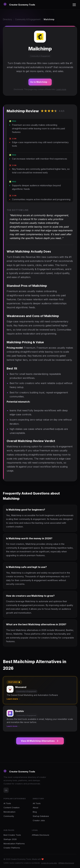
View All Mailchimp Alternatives (40, 741)
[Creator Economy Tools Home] (19, 5)
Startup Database (41, 816)
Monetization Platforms (14, 844)
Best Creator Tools (12, 835)
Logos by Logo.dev (49, 863)
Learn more (61, 89)
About (35, 808)
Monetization (9, 812)
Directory (7, 19)
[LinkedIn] (6, 790)
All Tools (37, 803)
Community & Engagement (28, 19)
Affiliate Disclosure (41, 835)
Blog (35, 812)
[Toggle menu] (74, 5)
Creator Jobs (39, 820)
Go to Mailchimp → (40, 82)
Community (9, 816)
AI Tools (7, 803)
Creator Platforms (12, 848)
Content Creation (12, 808)
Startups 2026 (10, 839)
